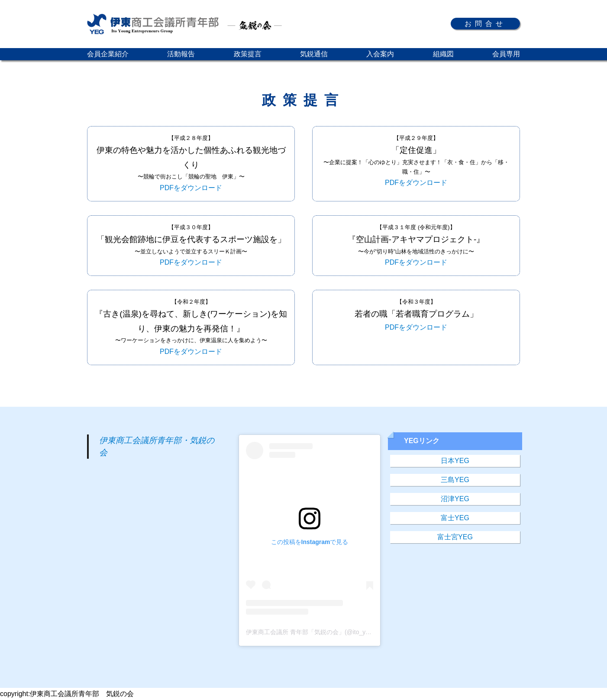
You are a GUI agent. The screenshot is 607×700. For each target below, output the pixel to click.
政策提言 (248, 54)
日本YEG (455, 461)
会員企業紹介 (108, 54)
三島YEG (455, 480)
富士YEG (455, 518)
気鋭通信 (314, 54)
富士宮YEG (455, 537)
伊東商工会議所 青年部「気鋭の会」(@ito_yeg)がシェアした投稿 (334, 632)
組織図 (443, 54)
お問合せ (485, 24)
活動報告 (181, 54)
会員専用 (506, 54)
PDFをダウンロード (191, 188)
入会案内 (380, 54)
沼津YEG (455, 499)
